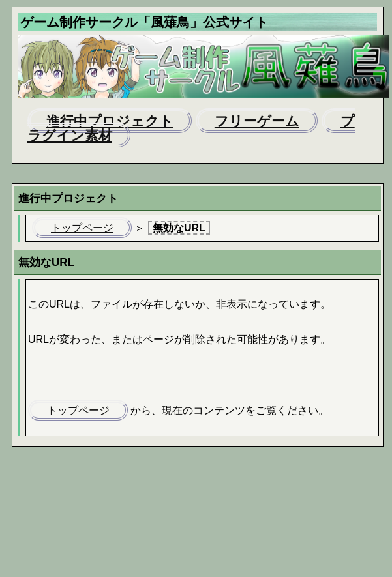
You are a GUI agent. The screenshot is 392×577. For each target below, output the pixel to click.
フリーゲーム (257, 121)
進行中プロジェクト (110, 121)
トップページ (82, 228)
